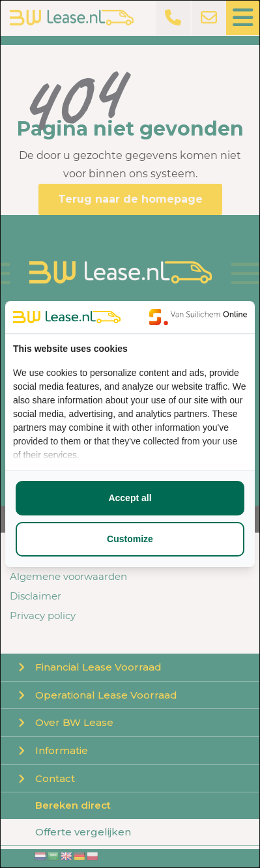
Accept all (130, 498)
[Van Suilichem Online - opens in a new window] (198, 317)
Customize (130, 539)
